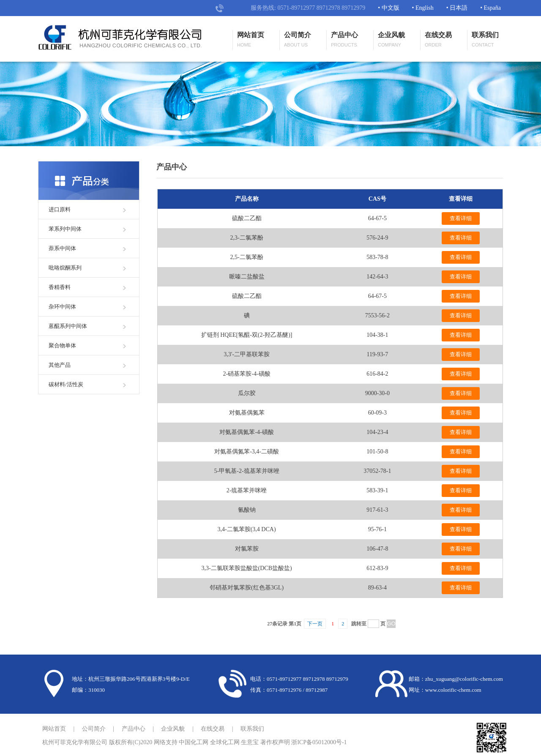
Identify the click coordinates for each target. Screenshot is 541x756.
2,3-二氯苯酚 (246, 238)
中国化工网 (194, 742)
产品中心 (344, 40)
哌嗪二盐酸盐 (247, 277)
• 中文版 (388, 8)
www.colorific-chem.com (453, 690)
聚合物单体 (62, 345)
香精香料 (60, 287)
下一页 (315, 624)
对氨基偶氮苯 (247, 413)
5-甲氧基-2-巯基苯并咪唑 (247, 471)
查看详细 (461, 218)
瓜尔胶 (247, 393)
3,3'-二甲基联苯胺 (247, 354)
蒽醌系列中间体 (68, 326)
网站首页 (251, 40)
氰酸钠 (247, 510)
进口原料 (60, 209)
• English (423, 8)
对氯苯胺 (247, 549)
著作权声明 (275, 742)
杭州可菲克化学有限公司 (75, 742)
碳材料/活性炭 (66, 384)
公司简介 (298, 40)
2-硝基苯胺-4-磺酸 (247, 374)
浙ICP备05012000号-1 (319, 742)
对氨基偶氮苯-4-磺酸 (246, 432)
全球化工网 (225, 742)
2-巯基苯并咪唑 (247, 490)
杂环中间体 (62, 307)
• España (490, 8)
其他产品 (60, 365)
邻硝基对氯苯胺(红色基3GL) (247, 588)
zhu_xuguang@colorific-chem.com (464, 679)
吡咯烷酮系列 (65, 268)
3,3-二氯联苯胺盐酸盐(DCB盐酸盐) (246, 568)
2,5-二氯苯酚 (246, 257)
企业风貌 (391, 40)
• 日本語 (457, 8)
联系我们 (485, 40)
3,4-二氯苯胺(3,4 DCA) (247, 529)
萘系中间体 (62, 248)
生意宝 (250, 742)
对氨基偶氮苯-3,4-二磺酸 (247, 452)
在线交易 (438, 40)
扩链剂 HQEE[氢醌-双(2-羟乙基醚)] (247, 335)
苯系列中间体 (65, 229)
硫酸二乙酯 (247, 218)
